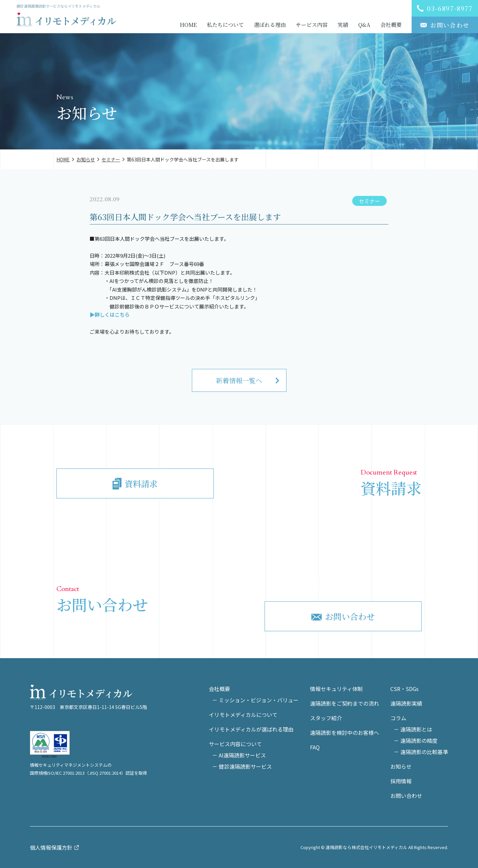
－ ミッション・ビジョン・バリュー (255, 700)
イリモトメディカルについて (243, 715)
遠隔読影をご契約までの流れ (345, 703)
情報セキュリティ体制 (336, 689)
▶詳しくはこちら (110, 315)
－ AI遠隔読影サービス (239, 755)
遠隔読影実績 (406, 703)
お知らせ (401, 766)
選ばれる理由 (270, 25)
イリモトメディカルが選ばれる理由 (251, 729)
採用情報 (401, 781)
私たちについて (225, 25)
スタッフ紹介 (326, 718)
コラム (398, 718)
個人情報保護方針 (51, 847)
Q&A (364, 25)
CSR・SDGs (404, 689)
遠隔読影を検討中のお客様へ (345, 733)
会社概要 (391, 25)
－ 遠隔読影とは (413, 729)
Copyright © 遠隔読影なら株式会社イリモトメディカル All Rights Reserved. (374, 847)
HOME (188, 25)
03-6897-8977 (350, 575)
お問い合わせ (406, 796)
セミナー (369, 201)
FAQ (315, 747)
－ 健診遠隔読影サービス (242, 766)
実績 (343, 25)
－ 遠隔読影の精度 (416, 740)
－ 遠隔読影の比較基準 (421, 752)
